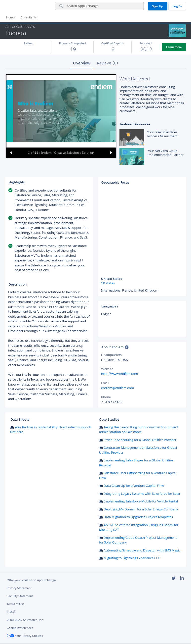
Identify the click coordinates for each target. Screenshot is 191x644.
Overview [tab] (82, 63)
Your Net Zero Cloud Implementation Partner (165, 153)
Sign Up (158, 6)
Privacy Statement (19, 588)
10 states (108, 283)
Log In (177, 6)
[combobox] (99, 6)
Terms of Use (16, 604)
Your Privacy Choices (25, 636)
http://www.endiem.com (119, 374)
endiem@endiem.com (117, 388)
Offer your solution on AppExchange (31, 580)
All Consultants (20, 27)
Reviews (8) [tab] (107, 63)
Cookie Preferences (20, 628)
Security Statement (20, 596)
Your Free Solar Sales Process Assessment (162, 134)
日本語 (11, 612)
